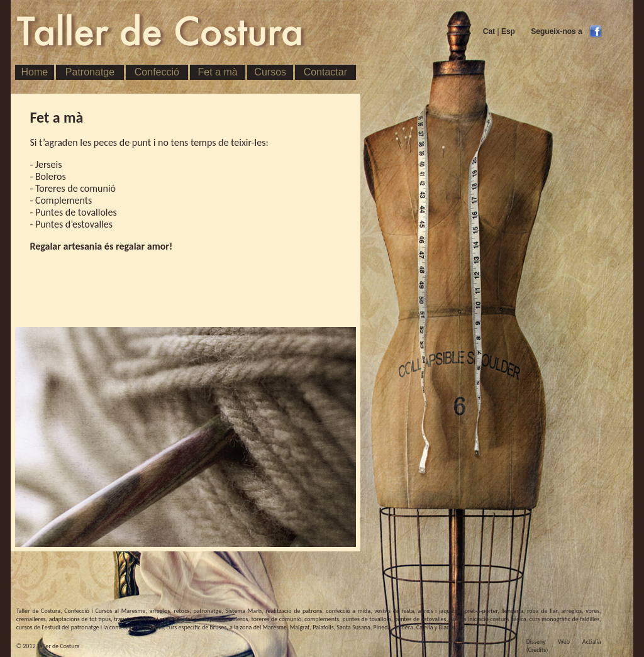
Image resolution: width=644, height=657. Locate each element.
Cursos (270, 72)
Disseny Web (548, 642)
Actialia (592, 642)
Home (34, 72)
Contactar (325, 72)
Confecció (157, 72)
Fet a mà (218, 72)
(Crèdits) (537, 650)
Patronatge (90, 72)
